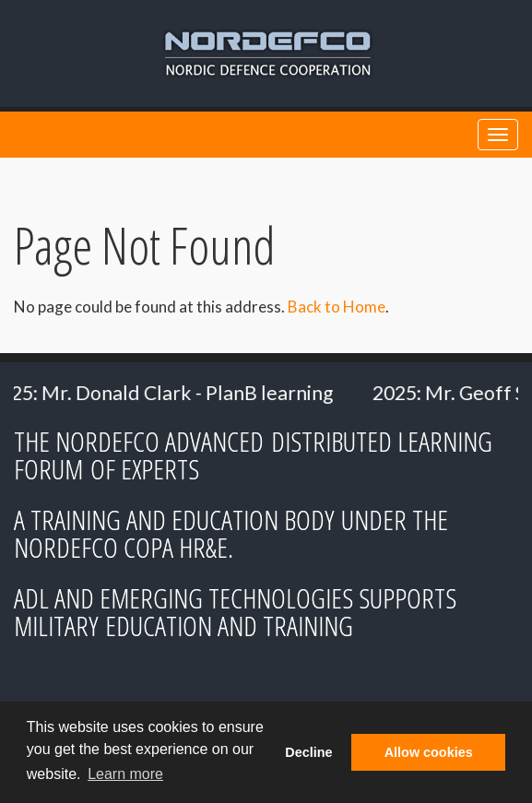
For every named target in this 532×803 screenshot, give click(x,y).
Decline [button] (308, 752)
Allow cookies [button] (429, 752)
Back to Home (337, 307)
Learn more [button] (125, 774)
